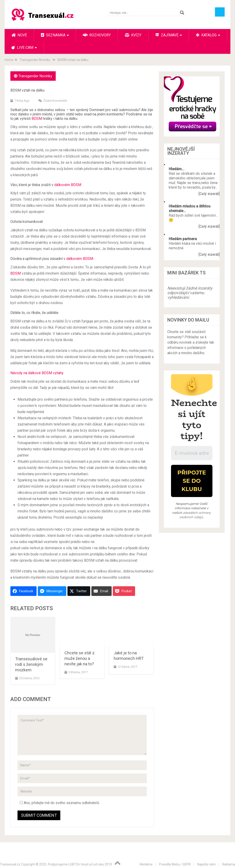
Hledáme (146, 864)
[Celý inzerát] (209, 194)
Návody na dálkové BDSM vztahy (37, 373)
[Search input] (144, 13)
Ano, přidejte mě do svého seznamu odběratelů (59, 803)
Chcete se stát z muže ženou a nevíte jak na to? (80, 658)
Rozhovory (97, 35)
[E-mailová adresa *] (192, 453)
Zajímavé (167, 35)
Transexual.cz (10, 864)
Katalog (206, 35)
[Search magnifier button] (182, 13)
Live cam (22, 47)
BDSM (37, 119)
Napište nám (206, 864)
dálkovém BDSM (68, 185)
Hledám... (177, 169)
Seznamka (53, 35)
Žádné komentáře (55, 101)
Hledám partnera (183, 239)
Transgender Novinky (35, 76)
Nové (19, 35)
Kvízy (133, 35)
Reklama (229, 864)
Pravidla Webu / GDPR (175, 864)
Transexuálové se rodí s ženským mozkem (31, 664)
